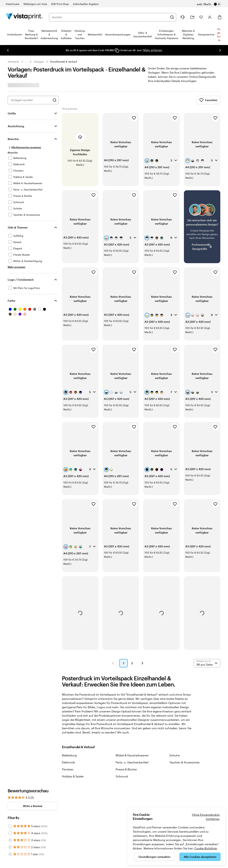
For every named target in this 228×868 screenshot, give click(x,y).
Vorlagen (39, 62)
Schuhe (174, 730)
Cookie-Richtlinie (206, 848)
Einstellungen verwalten (155, 857)
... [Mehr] (26, 62)
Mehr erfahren (153, 50)
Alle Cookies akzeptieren (200, 857)
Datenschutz (51, 837)
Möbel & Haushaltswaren (132, 730)
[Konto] (210, 17)
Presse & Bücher (126, 744)
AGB (61, 837)
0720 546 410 (14, 837)
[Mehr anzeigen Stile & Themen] (17, 267)
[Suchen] (172, 17)
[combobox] (110, 17)
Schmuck (122, 751)
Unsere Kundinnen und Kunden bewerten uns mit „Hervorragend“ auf (177, 786)
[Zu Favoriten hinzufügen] (134, 118)
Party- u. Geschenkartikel (132, 737)
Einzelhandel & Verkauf (64, 62)
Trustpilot (157, 781)
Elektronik (68, 737)
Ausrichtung (16, 126)
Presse (119, 804)
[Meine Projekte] (192, 17)
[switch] (209, 4)
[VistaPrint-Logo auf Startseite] (24, 17)
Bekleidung (69, 730)
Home (26, 837)
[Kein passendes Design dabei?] (202, 221)
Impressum (37, 837)
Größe (12, 113)
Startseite (13, 62)
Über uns (120, 788)
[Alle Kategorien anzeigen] (24, 147)
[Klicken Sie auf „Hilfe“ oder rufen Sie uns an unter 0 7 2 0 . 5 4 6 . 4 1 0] (183, 17)
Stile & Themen (18, 227)
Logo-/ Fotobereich (21, 280)
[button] (113, 638)
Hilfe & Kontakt (87, 793)
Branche (13, 139)
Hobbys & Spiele (73, 751)
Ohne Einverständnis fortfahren (206, 817)
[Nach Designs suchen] (55, 100)
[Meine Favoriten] (201, 17)
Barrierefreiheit (87, 804)
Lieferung (83, 799)
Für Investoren (123, 799)
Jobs (118, 793)
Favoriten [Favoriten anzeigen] (208, 100)
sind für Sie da (21, 803)
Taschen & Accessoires (185, 737)
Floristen (68, 744)
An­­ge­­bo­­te (219, 35)
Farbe (11, 301)
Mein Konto (84, 788)
